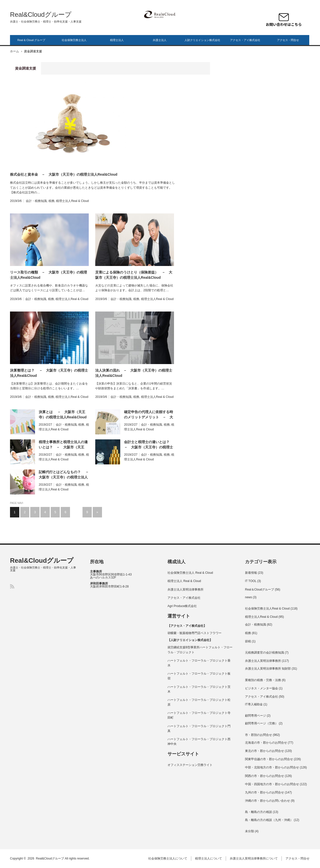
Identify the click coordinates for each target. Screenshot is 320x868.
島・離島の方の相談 (258, 812)
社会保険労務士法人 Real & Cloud (190, 573)
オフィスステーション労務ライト (190, 765)
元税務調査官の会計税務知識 (264, 653)
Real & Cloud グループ (31, 40)
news (248, 597)
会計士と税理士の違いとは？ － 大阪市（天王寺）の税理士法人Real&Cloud (148, 445)
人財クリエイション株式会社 (202, 40)
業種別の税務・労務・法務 (263, 680)
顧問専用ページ (255, 716)
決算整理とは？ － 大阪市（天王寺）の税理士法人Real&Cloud (49, 373)
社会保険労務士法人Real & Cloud (267, 609)
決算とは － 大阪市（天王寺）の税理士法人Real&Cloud (63, 414)
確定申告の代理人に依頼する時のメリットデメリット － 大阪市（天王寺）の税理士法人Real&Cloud (148, 415)
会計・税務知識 (36, 201)
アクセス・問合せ (288, 40)
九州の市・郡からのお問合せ (264, 792)
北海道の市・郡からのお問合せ (266, 743)
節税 (248, 641)
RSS (12, 586)
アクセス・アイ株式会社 (245, 40)
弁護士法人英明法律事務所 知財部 (268, 669)
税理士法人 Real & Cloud (184, 581)
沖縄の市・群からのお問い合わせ (267, 801)
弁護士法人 (160, 40)
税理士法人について (209, 858)
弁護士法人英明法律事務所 (185, 590)
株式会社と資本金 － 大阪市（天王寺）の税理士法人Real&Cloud (64, 174)
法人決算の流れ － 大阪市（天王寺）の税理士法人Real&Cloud (134, 373)
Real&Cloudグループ (41, 15)
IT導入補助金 (254, 704)
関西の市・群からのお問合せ (264, 776)
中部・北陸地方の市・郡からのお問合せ (272, 767)
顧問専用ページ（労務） (261, 723)
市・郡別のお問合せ (258, 735)
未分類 (249, 831)
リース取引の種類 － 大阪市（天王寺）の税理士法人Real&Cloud (48, 275)
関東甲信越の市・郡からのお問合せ (269, 759)
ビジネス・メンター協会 (261, 688)
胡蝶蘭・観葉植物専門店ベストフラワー (194, 633)
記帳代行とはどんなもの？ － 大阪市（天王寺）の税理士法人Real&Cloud (64, 475)
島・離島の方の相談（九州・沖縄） (269, 820)
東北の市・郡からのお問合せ (264, 751)
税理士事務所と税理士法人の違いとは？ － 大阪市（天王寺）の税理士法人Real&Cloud (63, 445)
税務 (51, 201)
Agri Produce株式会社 (182, 606)
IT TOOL (251, 581)
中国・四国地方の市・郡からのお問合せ (272, 784)
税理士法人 (117, 40)
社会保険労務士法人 (74, 40)
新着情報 (251, 573)
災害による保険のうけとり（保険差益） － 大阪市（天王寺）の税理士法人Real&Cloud (134, 275)
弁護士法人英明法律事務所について (254, 858)
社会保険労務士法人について (168, 858)
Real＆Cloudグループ (259, 590)
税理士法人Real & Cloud (72, 201)
